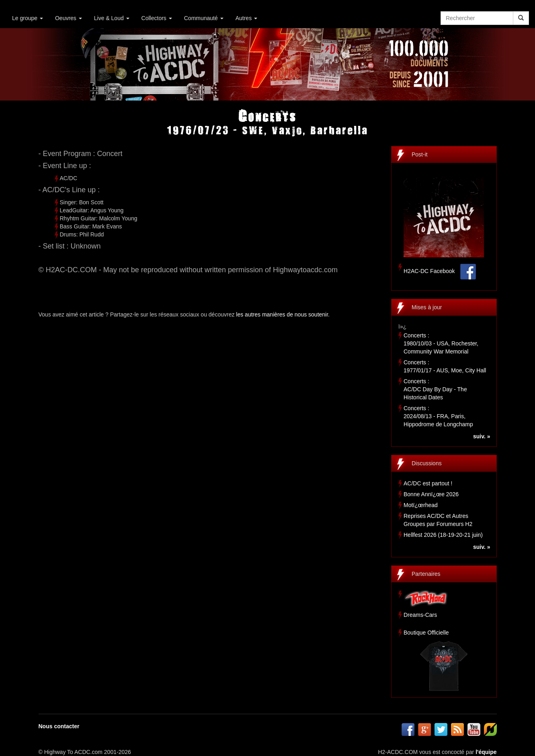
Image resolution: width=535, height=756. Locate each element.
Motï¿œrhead (421, 505)
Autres (246, 18)
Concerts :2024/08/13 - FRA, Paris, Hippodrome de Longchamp (438, 416)
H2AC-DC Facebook (429, 271)
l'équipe (486, 752)
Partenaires (426, 574)
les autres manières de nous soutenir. (283, 314)
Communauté (204, 18)
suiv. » (482, 436)
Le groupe (28, 18)
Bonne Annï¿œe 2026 (431, 494)
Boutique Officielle (426, 633)
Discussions (427, 463)
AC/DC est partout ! (428, 483)
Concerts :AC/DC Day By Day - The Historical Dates (435, 389)
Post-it (420, 154)
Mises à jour (427, 307)
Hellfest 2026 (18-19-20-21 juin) (443, 535)
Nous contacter (59, 726)
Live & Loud (112, 18)
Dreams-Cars (420, 615)
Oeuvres (69, 18)
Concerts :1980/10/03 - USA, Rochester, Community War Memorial (441, 343)
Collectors (157, 18)
